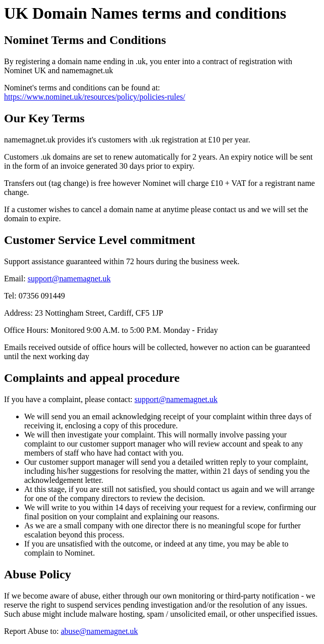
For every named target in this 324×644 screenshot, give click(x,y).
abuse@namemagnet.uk (99, 631)
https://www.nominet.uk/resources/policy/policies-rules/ (95, 97)
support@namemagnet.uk (69, 279)
